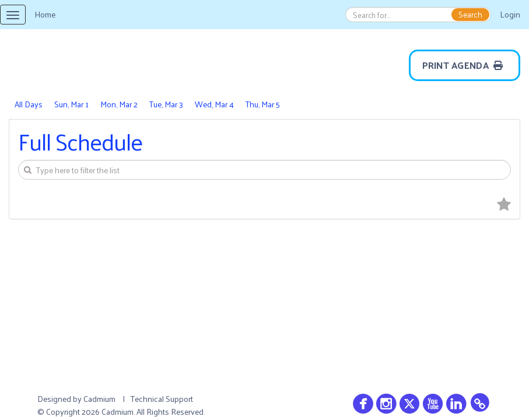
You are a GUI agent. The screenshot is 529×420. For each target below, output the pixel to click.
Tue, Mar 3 (166, 104)
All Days (29, 104)
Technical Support (162, 399)
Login (510, 14)
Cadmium (99, 399)
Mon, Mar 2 (119, 104)
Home (45, 14)
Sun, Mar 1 (71, 104)
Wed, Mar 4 (214, 104)
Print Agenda (465, 65)
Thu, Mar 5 (263, 104)
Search (470, 15)
